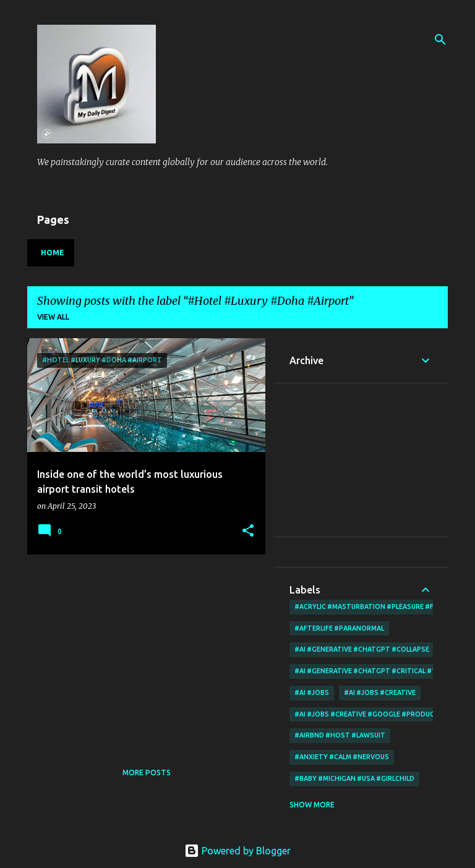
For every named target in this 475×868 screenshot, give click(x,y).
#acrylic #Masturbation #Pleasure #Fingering (380, 606)
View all (53, 317)
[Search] (440, 40)
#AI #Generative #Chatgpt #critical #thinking (379, 671)
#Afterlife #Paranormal (339, 628)
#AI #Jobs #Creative (380, 692)
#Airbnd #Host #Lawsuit (340, 735)
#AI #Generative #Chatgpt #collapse (362, 649)
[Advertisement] (142, 650)
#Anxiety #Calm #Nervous (342, 757)
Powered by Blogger (237, 851)
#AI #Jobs (312, 692)
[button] (248, 531)
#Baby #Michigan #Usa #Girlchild (354, 778)
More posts (147, 772)
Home (53, 253)
